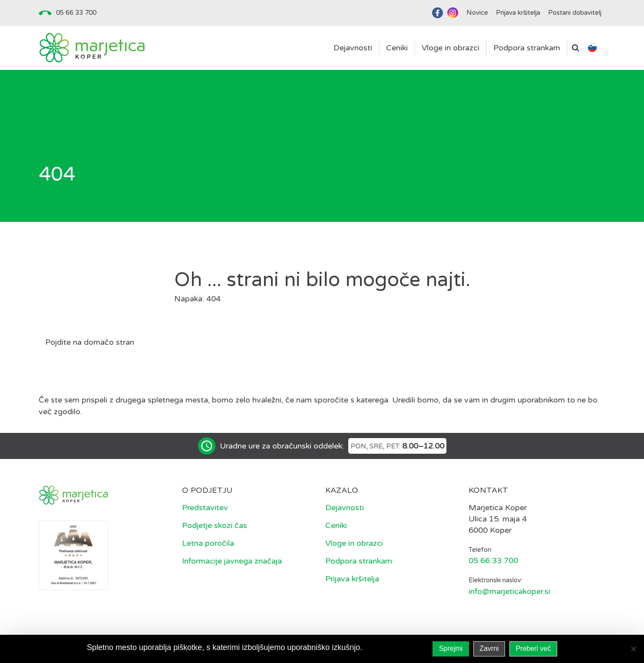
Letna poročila (208, 543)
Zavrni (489, 648)
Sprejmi (451, 648)
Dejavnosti (345, 508)
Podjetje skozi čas (215, 525)
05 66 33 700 (76, 13)
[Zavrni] (633, 649)
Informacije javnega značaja (232, 561)
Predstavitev (205, 508)
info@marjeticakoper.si (509, 591)
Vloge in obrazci (354, 543)
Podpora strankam (359, 561)
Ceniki (336, 525)
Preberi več (533, 648)
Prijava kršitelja (352, 579)
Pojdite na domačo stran (90, 342)
